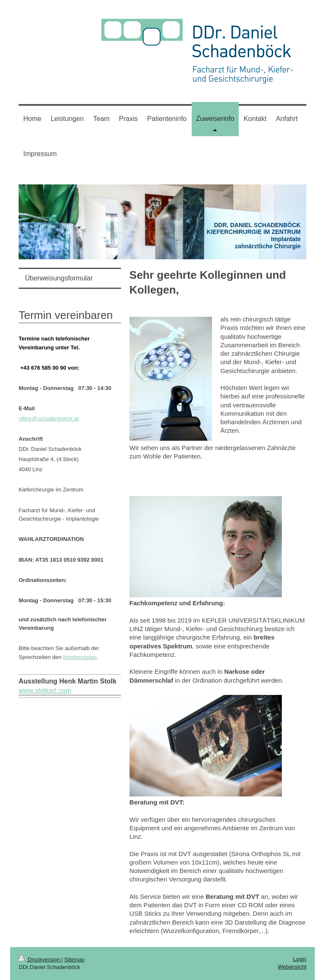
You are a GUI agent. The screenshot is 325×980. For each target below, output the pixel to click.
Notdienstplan (80, 657)
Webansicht (292, 967)
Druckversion (40, 959)
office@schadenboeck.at (49, 419)
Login (300, 959)
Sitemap (74, 959)
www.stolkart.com (45, 690)
